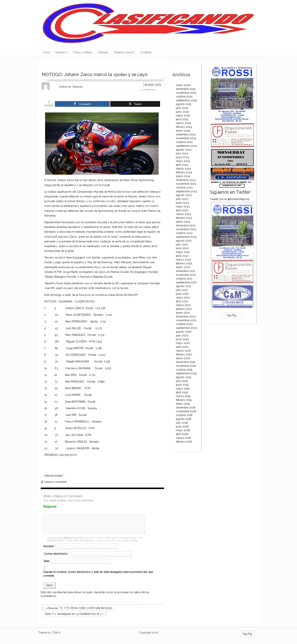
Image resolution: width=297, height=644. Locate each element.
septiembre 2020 (187, 328)
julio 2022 (182, 244)
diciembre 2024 (186, 134)
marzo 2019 (183, 396)
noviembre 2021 (186, 275)
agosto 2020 (184, 332)
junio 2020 (182, 339)
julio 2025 (182, 108)
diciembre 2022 (186, 225)
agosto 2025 (184, 104)
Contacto (146, 52)
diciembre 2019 (186, 362)
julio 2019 (182, 381)
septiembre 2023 (186, 191)
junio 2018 (182, 426)
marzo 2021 (183, 305)
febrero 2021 (184, 309)
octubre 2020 (184, 324)
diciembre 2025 (186, 89)
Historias (103, 52)
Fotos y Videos (83, 52)
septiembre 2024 (186, 146)
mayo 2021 (183, 298)
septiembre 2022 (186, 237)
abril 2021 (182, 301)
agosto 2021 (184, 286)
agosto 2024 (184, 150)
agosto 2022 (184, 241)
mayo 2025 (183, 115)
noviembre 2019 (186, 366)
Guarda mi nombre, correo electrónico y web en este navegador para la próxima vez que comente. (98, 574)
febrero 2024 (184, 172)
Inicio (47, 52)
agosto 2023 (184, 195)
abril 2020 (182, 347)
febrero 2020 (184, 354)
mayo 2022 (183, 252)
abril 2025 (182, 119)
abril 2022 (182, 256)
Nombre (50, 546)
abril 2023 (182, 210)
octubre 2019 (184, 370)
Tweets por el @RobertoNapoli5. (230, 199)
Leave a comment (54, 482)
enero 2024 (183, 176)
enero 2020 (183, 358)
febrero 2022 (184, 263)
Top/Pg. (232, 315)
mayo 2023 (183, 207)
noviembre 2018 (186, 411)
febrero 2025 (184, 127)
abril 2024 (182, 165)
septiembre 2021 (186, 282)
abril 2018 (182, 434)
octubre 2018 (184, 415)
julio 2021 (182, 290)
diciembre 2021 (186, 271)
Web (47, 561)
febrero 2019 (184, 400)
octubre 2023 (184, 188)
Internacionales (54, 476)
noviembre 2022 (186, 229)
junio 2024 (182, 157)
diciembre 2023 (186, 180)
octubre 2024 (184, 142)
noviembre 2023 (186, 184)
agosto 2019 (184, 377)
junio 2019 (182, 385)
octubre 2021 (184, 279)
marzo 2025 (183, 123)
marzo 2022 (183, 260)
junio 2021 (182, 294)
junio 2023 (182, 203)
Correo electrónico (57, 554)
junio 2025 (182, 112)
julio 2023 (182, 199)
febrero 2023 (184, 218)
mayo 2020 (183, 343)
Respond (57, 507)
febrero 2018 (184, 442)
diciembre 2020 (186, 317)
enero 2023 (183, 222)
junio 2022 (182, 248)
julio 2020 (182, 335)
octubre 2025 (184, 97)
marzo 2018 (183, 438)
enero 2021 (183, 313)
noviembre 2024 (186, 138)
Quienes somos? (124, 52)
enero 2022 (183, 267)
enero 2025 (183, 131)
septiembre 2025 (186, 100)
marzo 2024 (183, 169)
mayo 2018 (183, 430)
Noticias (62, 52)
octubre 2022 (184, 233)
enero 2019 (183, 404)
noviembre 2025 (186, 93)
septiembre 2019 (186, 373)
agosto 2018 (184, 419)
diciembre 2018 (186, 408)
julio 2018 (182, 423)
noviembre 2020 (186, 320)
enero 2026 (183, 85)
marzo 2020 (184, 351)
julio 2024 (182, 153)
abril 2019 (182, 392)
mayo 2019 (183, 389)
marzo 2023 (183, 214)
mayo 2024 (183, 161)
